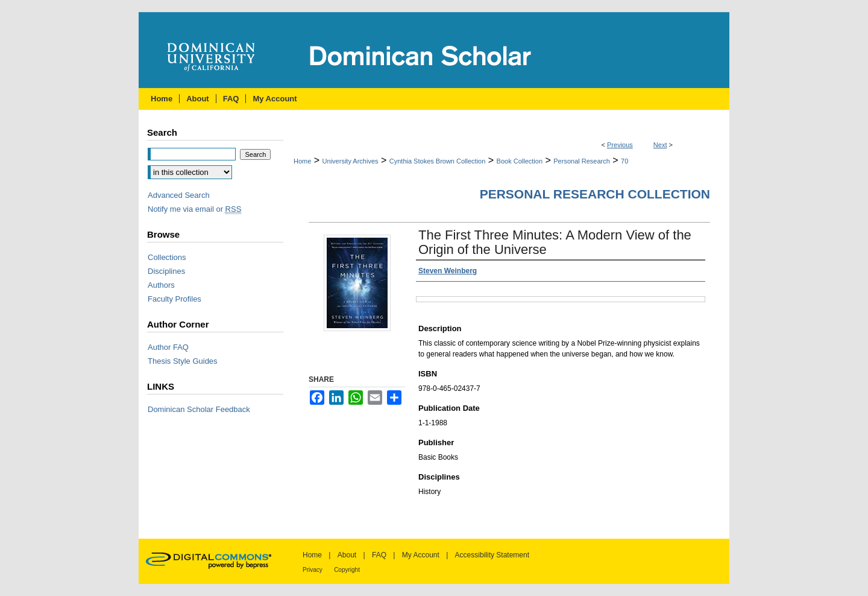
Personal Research (582, 161)
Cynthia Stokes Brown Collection (438, 161)
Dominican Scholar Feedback (199, 409)
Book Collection (520, 161)
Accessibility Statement (492, 555)
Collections (167, 257)
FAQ (379, 555)
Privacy (313, 570)
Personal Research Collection (595, 194)
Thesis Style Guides (183, 361)
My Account (421, 555)
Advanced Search (179, 195)
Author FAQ (168, 347)
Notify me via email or (194, 209)
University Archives (351, 161)
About (347, 555)
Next (660, 145)
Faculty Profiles (175, 299)
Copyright (347, 570)
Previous (620, 145)
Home (302, 161)
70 (624, 161)
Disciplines (166, 271)
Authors (161, 285)
